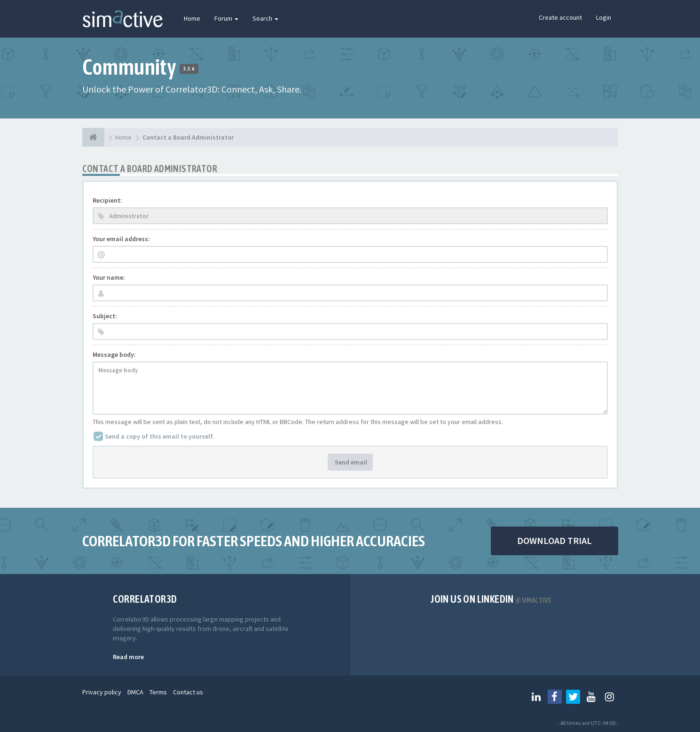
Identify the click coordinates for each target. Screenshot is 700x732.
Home (192, 18)
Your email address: (121, 239)
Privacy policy (102, 692)
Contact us (188, 692)
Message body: (114, 354)
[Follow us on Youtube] (591, 697)
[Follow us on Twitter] (573, 697)
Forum (226, 18)
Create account (560, 17)
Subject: (105, 316)
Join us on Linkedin (491, 599)
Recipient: (107, 200)
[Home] (93, 137)
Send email (350, 462)
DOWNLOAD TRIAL (554, 540)
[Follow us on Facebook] (555, 697)
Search (265, 18)
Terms (158, 692)
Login (604, 17)
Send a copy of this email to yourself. (160, 436)
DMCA (135, 692)
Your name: (109, 277)
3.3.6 (189, 69)
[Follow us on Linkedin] (536, 697)
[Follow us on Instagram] (610, 697)
